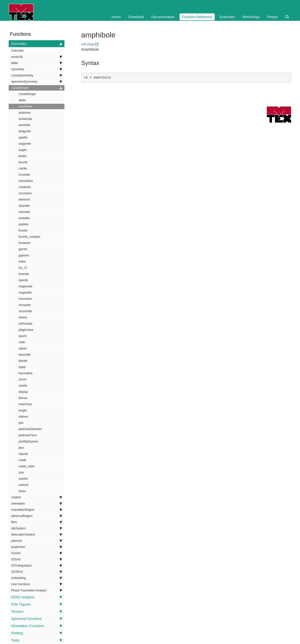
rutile (22, 342)
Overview (17, 51)
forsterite (24, 243)
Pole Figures (37, 604)
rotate (22, 460)
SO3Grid (37, 572)
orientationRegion (37, 510)
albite (22, 100)
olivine (23, 317)
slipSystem (37, 528)
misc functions (37, 584)
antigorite (25, 131)
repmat (23, 454)
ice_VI (23, 268)
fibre (37, 522)
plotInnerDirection (30, 429)
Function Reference (197, 17)
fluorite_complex (29, 237)
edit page (88, 44)
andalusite (25, 119)
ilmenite (24, 274)
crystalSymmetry (37, 75)
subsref (23, 485)
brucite (23, 162)
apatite (23, 137)
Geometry (37, 44)
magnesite (25, 286)
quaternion (37, 547)
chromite (24, 175)
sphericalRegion (37, 516)
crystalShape (37, 88)
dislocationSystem (37, 535)
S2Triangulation (37, 566)
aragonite (25, 144)
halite (22, 262)
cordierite (25, 187)
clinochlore (26, 181)
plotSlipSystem (28, 441)
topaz (22, 367)
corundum (25, 193)
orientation (37, 504)
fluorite (23, 231)
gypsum (24, 255)
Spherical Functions (37, 619)
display (23, 392)
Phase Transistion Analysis (37, 590)
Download (136, 17)
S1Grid (37, 553)
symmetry (37, 69)
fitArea (23, 398)
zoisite (23, 386)
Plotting (37, 633)
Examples (227, 17)
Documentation (163, 17)
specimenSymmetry (37, 82)
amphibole (25, 106)
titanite (23, 361)
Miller (37, 63)
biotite (23, 156)
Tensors (37, 611)
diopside (24, 206)
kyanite (23, 280)
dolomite (24, 212)
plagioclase (26, 330)
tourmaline (26, 373)
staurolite (25, 355)
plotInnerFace (28, 435)
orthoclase (25, 324)
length (23, 410)
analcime (25, 113)
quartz (23, 336)
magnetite (25, 293)
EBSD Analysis (37, 597)
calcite (23, 169)
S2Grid (37, 559)
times (22, 491)
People (272, 17)
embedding (37, 578)
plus (21, 448)
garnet (23, 249)
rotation (37, 497)
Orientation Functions (37, 626)
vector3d (37, 57)
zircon (23, 379)
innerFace (25, 404)
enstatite (24, 218)
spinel (22, 348)
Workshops (251, 17)
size (21, 473)
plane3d (37, 541)
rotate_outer (27, 466)
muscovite (25, 311)
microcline (25, 299)
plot (21, 423)
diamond (24, 200)
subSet (23, 479)
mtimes (23, 417)
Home (116, 17)
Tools (37, 640)
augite (23, 150)
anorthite (24, 125)
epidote (23, 224)
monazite (25, 305)
